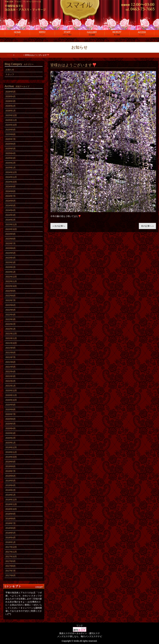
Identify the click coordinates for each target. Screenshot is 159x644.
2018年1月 (11, 542)
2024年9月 (11, 187)
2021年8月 (11, 353)
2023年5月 (11, 253)
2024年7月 (11, 196)
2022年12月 (11, 277)
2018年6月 (11, 528)
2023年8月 (11, 239)
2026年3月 (11, 101)
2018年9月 (11, 514)
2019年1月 (11, 495)
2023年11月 (11, 224)
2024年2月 (11, 220)
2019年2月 (11, 490)
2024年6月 (11, 201)
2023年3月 (11, 262)
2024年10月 (11, 182)
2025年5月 (11, 149)
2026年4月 (11, 96)
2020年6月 (11, 419)
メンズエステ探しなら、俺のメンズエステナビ (80, 636)
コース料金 (42, 33)
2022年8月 (11, 296)
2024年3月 (11, 215)
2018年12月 (11, 500)
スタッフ (67, 33)
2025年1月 (11, 168)
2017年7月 (11, 571)
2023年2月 (11, 267)
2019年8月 (11, 466)
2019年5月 (11, 481)
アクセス (142, 33)
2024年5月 (11, 205)
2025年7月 (11, 139)
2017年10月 (11, 556)
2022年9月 (11, 291)
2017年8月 (11, 566)
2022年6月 (11, 305)
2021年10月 (11, 343)
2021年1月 (11, 386)
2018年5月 (11, 533)
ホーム (17, 33)
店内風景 (92, 33)
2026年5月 (11, 92)
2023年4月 (11, 258)
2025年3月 (11, 158)
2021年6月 (11, 362)
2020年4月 (11, 428)
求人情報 (117, 33)
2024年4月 (11, 210)
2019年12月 (11, 447)
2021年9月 (11, 348)
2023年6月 (11, 248)
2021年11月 (11, 338)
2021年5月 (11, 367)
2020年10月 (11, 400)
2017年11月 (11, 552)
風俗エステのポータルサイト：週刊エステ (80, 633)
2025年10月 (11, 125)
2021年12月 (11, 334)
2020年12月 (11, 390)
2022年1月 (11, 329)
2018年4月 (11, 538)
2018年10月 (11, 509)
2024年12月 (11, 172)
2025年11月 (11, 120)
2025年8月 (11, 134)
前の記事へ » (147, 226)
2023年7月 (11, 243)
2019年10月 (11, 457)
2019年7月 (11, 471)
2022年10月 (11, 286)
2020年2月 (11, 438)
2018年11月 (11, 504)
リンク (80, 625)
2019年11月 (11, 452)
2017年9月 (11, 561)
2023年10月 (11, 229)
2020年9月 (11, 405)
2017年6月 (11, 575)
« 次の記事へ (59, 226)
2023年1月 (11, 272)
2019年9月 (11, 462)
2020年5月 (11, 424)
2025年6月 (11, 144)
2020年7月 (11, 414)
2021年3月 (11, 376)
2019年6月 (11, 476)
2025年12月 (11, 115)
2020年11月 (11, 395)
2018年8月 (11, 519)
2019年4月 (11, 485)
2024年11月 (11, 177)
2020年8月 (11, 409)
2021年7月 (11, 357)
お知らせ (10, 70)
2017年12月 (11, 547)
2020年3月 (11, 433)
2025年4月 (11, 153)
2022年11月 (11, 281)
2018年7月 (11, 523)
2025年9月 (11, 130)
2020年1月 (11, 443)
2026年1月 (11, 111)
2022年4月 (11, 315)
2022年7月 (11, 300)
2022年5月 (11, 310)
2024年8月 (11, 191)
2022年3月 (11, 319)
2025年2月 (11, 163)
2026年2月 (11, 106)
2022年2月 (11, 324)
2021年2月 (11, 381)
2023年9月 (11, 234)
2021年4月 (11, 371)
